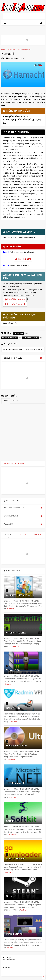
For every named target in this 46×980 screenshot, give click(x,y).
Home (3, 50)
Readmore (11, 609)
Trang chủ (7, 967)
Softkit (10, 821)
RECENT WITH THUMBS (14, 464)
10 (8, 929)
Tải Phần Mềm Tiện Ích (24, 50)
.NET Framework (15, 783)
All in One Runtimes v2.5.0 (20, 595)
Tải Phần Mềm (11, 50)
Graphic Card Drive (16, 633)
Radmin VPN (13, 708)
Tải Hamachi (23, 259)
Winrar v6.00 (13, 670)
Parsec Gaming (14, 934)
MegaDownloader (16, 859)
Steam (10, 896)
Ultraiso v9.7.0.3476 (17, 746)
